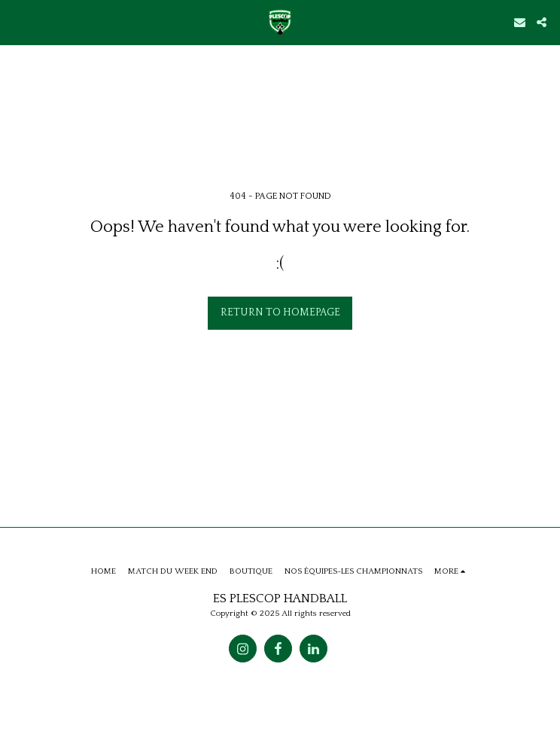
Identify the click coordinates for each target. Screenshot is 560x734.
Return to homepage (280, 312)
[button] (17, 22)
